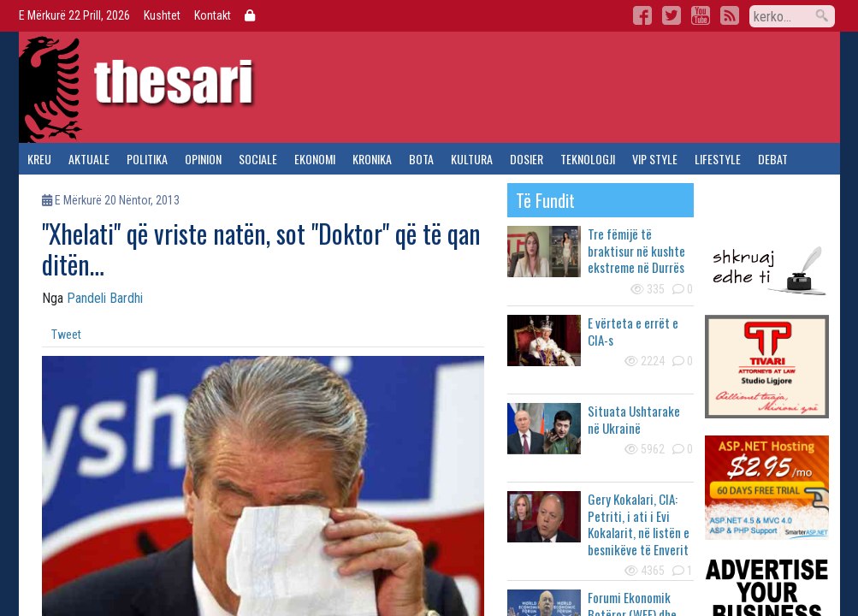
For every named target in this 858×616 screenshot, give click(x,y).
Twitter (672, 15)
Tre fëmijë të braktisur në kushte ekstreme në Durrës (636, 250)
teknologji (588, 159)
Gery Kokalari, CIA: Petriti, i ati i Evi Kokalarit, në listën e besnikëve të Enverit (639, 524)
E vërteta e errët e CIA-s (633, 331)
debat (773, 159)
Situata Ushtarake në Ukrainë (634, 419)
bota (421, 159)
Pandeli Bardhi (105, 298)
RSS (730, 15)
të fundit (545, 200)
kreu (39, 159)
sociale (258, 159)
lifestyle (718, 159)
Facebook (642, 15)
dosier (527, 159)
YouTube (701, 15)
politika (147, 159)
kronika (372, 159)
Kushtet (162, 15)
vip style (655, 159)
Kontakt (213, 15)
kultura (472, 159)
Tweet (66, 335)
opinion (203, 159)
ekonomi (315, 159)
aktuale (89, 159)
